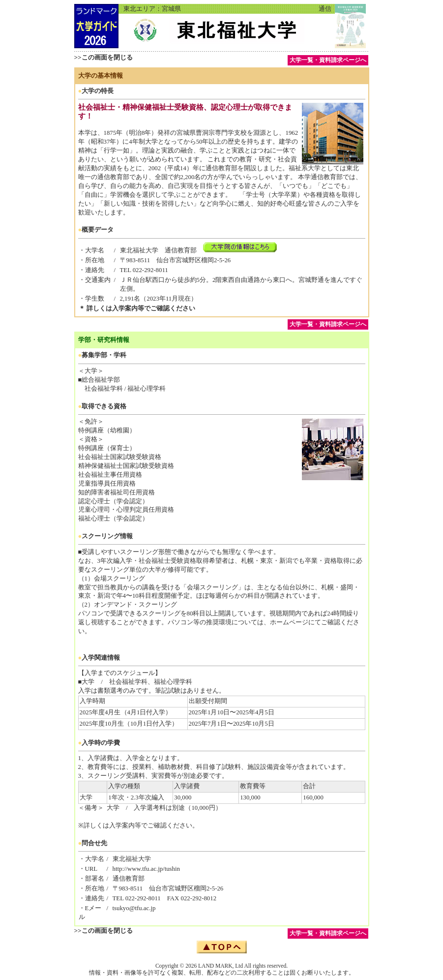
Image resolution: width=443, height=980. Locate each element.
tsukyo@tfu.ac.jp (134, 908)
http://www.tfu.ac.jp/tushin (146, 869)
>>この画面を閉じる (103, 57)
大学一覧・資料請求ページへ (328, 60)
